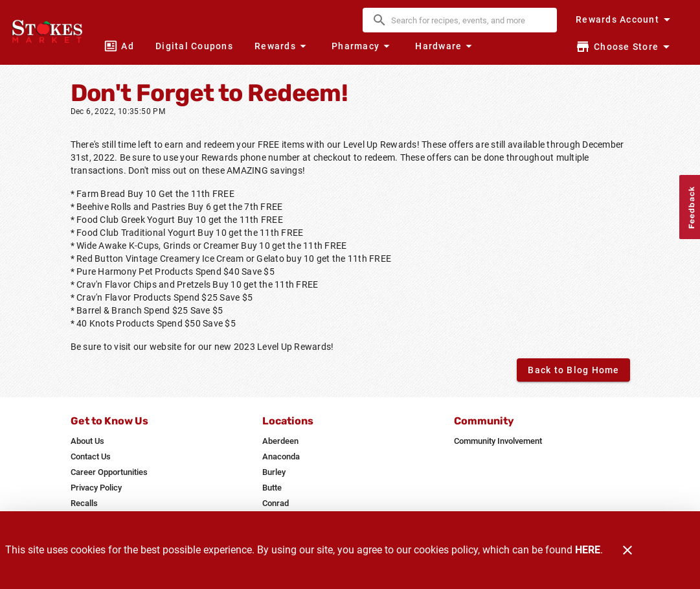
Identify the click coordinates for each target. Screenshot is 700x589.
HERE (588, 550)
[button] (282, 46)
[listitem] (87, 441)
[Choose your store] (625, 47)
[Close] (627, 550)
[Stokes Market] (51, 32)
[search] (469, 20)
